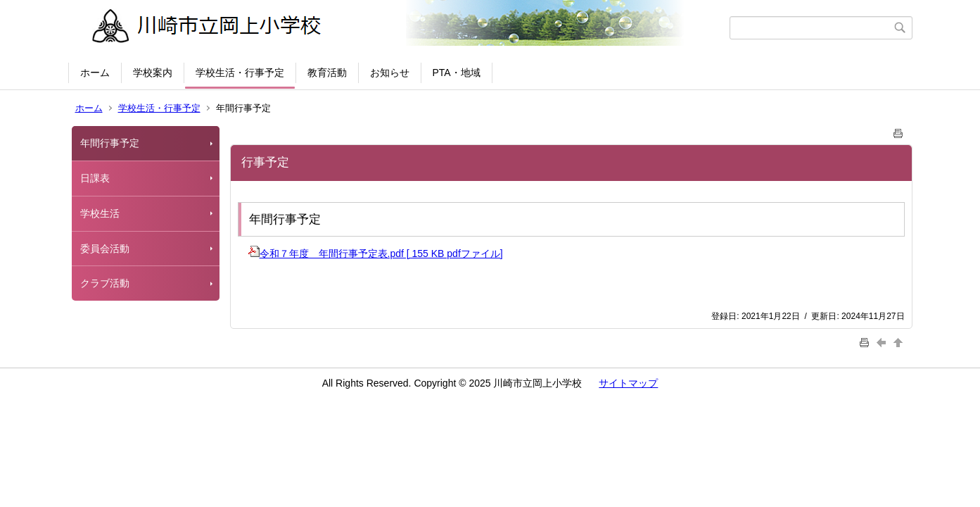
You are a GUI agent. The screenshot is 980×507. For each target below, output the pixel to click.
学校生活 (100, 213)
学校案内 (153, 73)
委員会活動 (105, 249)
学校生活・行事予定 (240, 73)
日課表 (95, 178)
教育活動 (327, 73)
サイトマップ (628, 383)
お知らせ (390, 73)
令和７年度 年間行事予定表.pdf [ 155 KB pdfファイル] (376, 254)
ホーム (95, 73)
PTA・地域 (457, 73)
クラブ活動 (105, 283)
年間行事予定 (110, 143)
